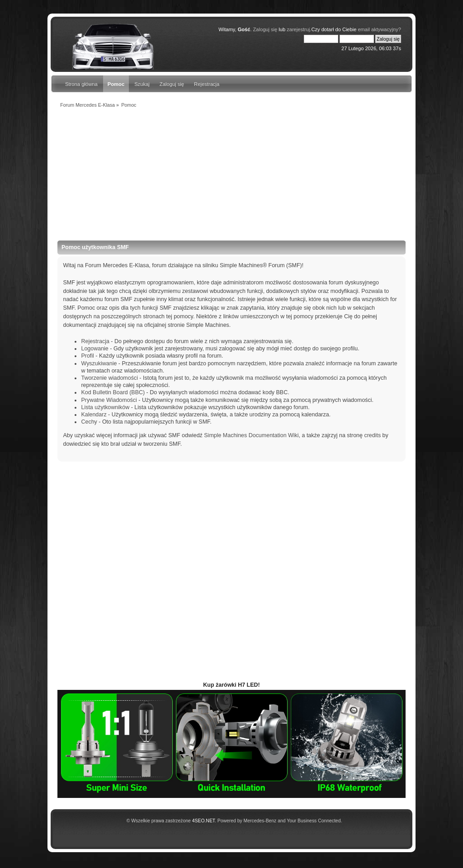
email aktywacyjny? (379, 29)
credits (372, 435)
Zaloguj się (172, 84)
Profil (87, 356)
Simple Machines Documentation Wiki (251, 435)
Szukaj (142, 84)
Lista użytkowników (105, 407)
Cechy (89, 422)
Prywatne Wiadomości (109, 400)
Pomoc (116, 84)
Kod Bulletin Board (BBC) (113, 392)
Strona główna (81, 84)
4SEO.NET (203, 821)
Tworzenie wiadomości (109, 378)
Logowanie (94, 349)
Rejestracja (207, 84)
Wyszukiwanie (99, 363)
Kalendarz (94, 415)
